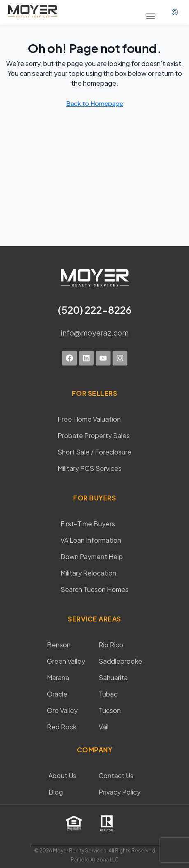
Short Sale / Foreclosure (94, 452)
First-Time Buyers (88, 524)
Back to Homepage (95, 103)
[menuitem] (175, 12)
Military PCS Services (90, 468)
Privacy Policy (120, 792)
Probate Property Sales (94, 435)
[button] (151, 16)
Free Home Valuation (89, 419)
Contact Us (116, 775)
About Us (62, 775)
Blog (56, 792)
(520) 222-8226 (95, 310)
